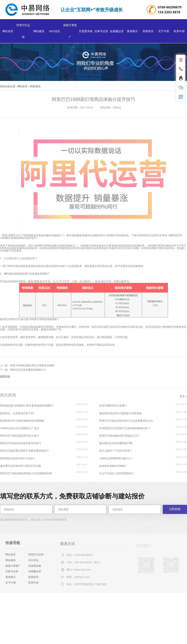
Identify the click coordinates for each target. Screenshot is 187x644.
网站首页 (8, 32)
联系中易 (179, 32)
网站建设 (39, 32)
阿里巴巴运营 (23, 32)
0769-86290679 (170, 7)
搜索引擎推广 (70, 32)
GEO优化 (55, 32)
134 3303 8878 (169, 12)
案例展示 (132, 32)
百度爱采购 (86, 32)
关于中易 (164, 32)
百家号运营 (101, 32)
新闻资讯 (148, 32)
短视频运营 (117, 32)
